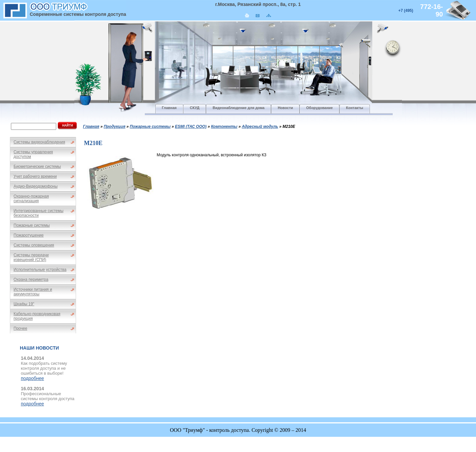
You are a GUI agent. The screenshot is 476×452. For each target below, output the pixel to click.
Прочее (20, 328)
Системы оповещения (34, 245)
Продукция (115, 127)
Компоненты (224, 127)
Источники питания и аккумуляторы (33, 292)
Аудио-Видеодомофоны (36, 186)
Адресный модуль (260, 127)
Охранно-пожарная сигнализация (31, 199)
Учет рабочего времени (35, 176)
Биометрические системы (37, 167)
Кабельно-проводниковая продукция (37, 316)
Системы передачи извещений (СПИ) (31, 257)
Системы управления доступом (33, 154)
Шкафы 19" (24, 304)
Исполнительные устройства (40, 270)
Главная (91, 127)
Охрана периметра (31, 280)
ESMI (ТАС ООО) (191, 127)
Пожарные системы (32, 225)
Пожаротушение (29, 235)
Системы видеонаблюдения (39, 142)
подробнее (32, 378)
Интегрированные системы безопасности (39, 213)
